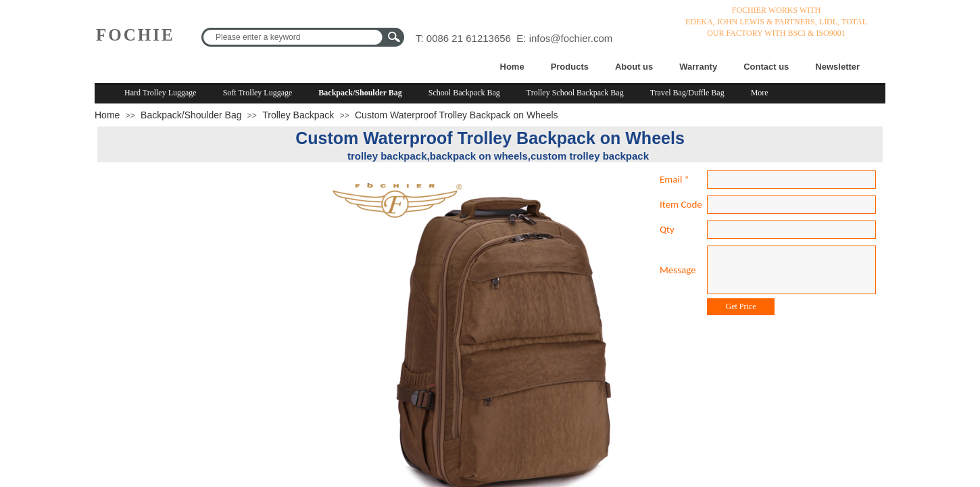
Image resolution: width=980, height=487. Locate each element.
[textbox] (294, 37)
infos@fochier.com (571, 38)
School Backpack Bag (464, 93)
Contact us (766, 67)
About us (634, 67)
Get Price (741, 306)
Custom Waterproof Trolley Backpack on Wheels (457, 115)
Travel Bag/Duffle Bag (687, 93)
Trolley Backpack (298, 115)
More (760, 93)
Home (512, 67)
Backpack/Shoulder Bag (360, 93)
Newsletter (837, 67)
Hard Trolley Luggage (161, 93)
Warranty (698, 67)
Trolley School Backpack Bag (575, 93)
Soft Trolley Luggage (258, 93)
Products (570, 67)
